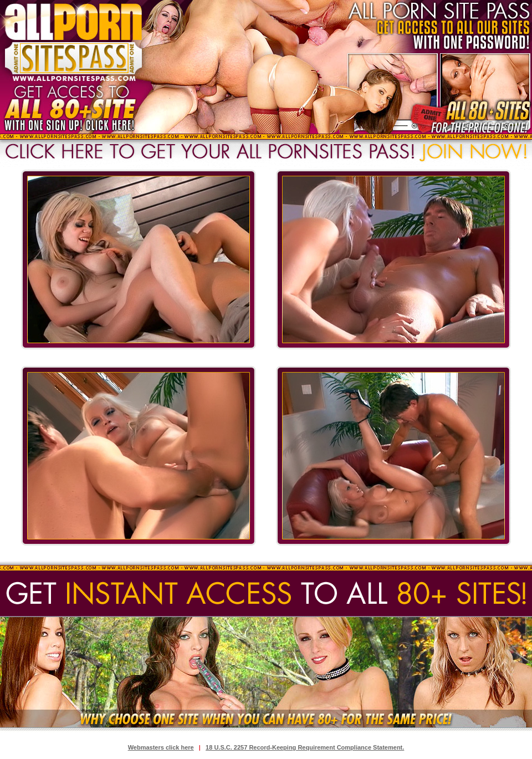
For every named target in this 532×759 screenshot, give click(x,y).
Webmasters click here (161, 747)
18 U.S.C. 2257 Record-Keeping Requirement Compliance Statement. (305, 747)
